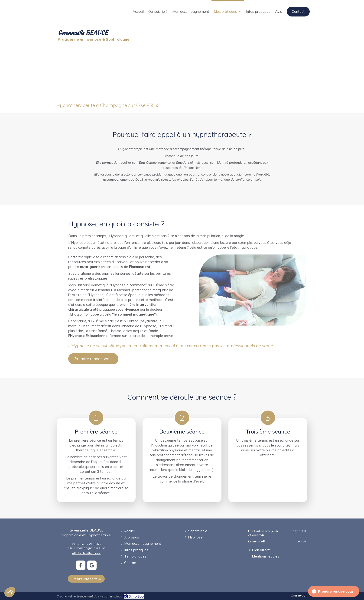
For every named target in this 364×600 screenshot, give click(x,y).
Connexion (299, 595)
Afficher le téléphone (86, 553)
